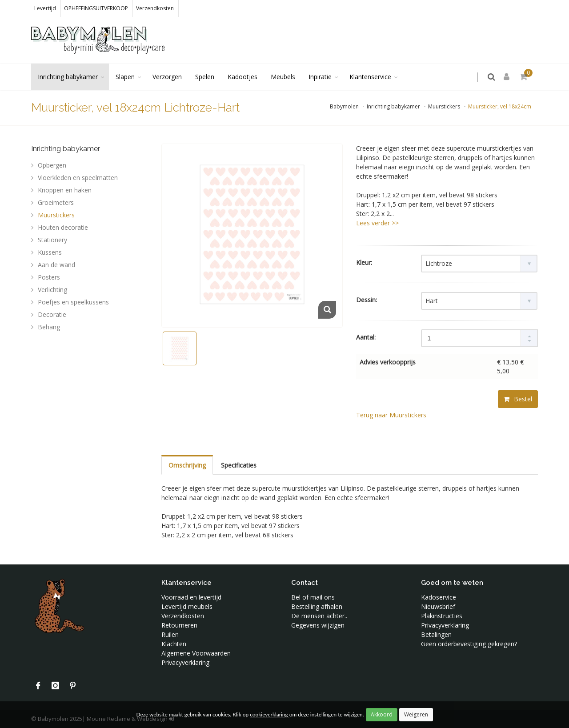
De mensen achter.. (319, 616)
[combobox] (479, 264)
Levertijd (45, 8)
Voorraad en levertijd (191, 597)
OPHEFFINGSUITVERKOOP (96, 8)
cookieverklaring (269, 714)
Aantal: (366, 337)
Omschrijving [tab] (187, 465)
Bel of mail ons (313, 597)
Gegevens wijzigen (318, 625)
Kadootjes (242, 77)
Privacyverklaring (185, 662)
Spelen (205, 77)
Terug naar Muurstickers (391, 415)
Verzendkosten (155, 8)
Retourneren (179, 625)
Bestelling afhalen (317, 606)
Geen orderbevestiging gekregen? (469, 644)
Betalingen (436, 634)
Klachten (174, 644)
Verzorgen (167, 77)
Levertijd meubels (187, 606)
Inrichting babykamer (68, 77)
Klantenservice (370, 77)
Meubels (283, 77)
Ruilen (170, 634)
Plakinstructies (442, 616)
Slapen (125, 77)
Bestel (518, 399)
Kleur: (364, 262)
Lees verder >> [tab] (377, 223)
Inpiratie (320, 77)
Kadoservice (439, 597)
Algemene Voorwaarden (196, 653)
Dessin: (367, 300)
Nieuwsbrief (438, 606)
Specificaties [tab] (239, 465)
